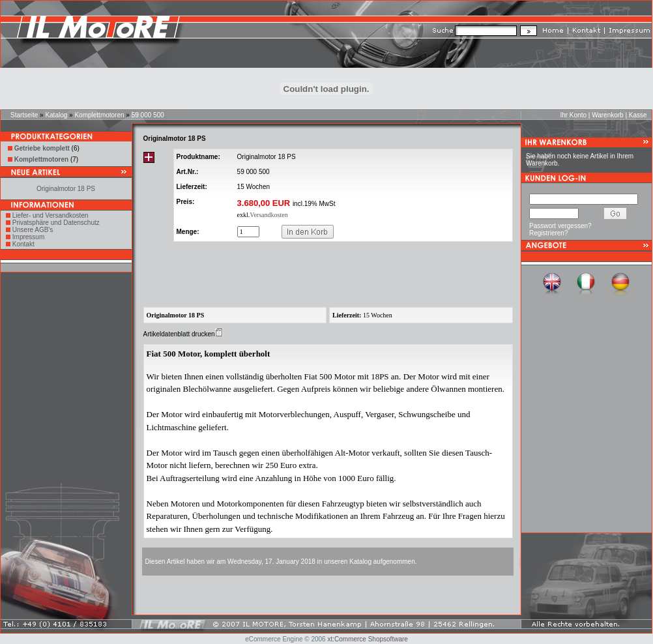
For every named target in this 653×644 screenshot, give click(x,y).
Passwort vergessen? (560, 226)
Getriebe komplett (42, 148)
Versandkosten (268, 215)
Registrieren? (548, 233)
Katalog (56, 115)
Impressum (28, 237)
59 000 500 (148, 115)
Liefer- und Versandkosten (51, 215)
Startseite (24, 115)
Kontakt (23, 244)
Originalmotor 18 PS (66, 189)
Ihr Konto (573, 115)
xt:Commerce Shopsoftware (367, 639)
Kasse (638, 115)
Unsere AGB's (33, 230)
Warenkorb (608, 115)
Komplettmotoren (99, 115)
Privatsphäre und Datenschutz (56, 223)
